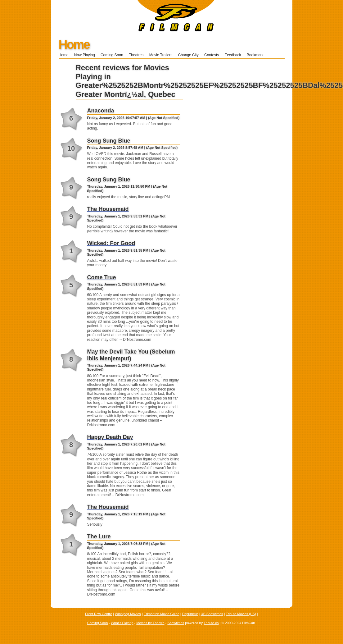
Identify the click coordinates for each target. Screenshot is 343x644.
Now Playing (85, 55)
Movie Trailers (161, 55)
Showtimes (176, 623)
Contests (212, 55)
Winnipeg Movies (128, 614)
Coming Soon (112, 55)
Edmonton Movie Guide (162, 614)
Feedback (233, 55)
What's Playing (122, 623)
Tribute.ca (211, 623)
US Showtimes (212, 614)
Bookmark (257, 55)
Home (74, 44)
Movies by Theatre (150, 623)
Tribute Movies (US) (241, 614)
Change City (188, 55)
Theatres (136, 55)
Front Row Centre (99, 614)
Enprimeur (190, 614)
